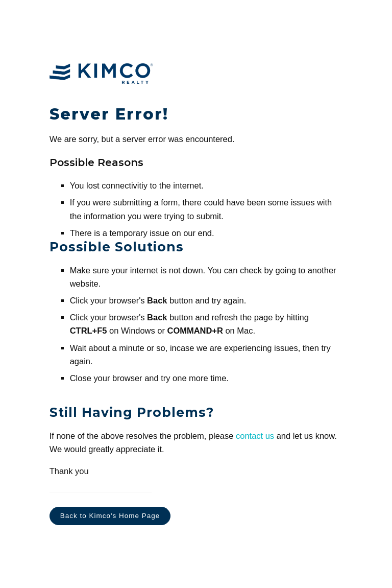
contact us (255, 436)
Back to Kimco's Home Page (110, 516)
